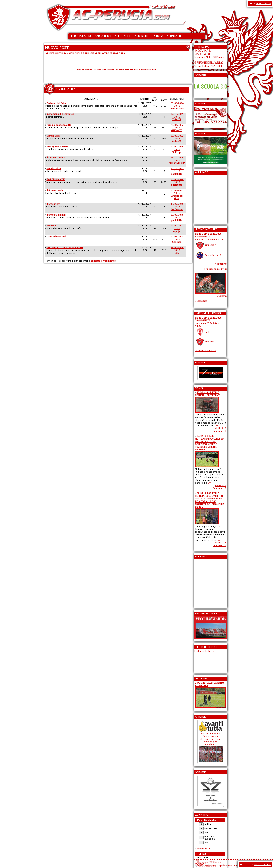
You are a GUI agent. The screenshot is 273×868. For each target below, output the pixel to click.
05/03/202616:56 (177, 182)
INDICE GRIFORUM (57, 53)
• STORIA (158, 36)
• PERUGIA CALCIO (80, 36)
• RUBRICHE (142, 36)
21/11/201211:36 (177, 171)
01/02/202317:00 (177, 228)
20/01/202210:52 (177, 128)
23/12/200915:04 (177, 160)
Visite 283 (220, 543)
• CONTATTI (174, 36)
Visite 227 (220, 428)
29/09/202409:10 (177, 106)
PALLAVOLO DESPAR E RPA (111, 53)
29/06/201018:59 (177, 250)
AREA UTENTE (263, 4)
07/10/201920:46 (177, 117)
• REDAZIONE (123, 36)
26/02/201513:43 (177, 149)
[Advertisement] (206, 198)
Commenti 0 (219, 431)
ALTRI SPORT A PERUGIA (81, 53)
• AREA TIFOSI (103, 36)
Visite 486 (220, 485)
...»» (216, 426)
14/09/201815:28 (177, 207)
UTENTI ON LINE (262, 864)
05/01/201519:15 (177, 194)
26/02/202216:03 (177, 139)
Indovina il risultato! (206, 350)
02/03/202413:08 (177, 239)
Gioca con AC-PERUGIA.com (209, 57)
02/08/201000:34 (177, 218)
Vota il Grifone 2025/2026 (209, 66)
